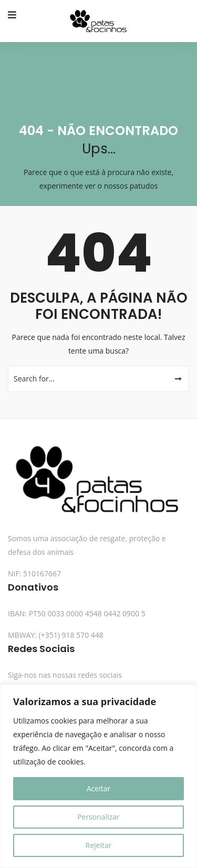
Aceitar (98, 788)
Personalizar (98, 817)
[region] (98, 776)
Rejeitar (99, 845)
